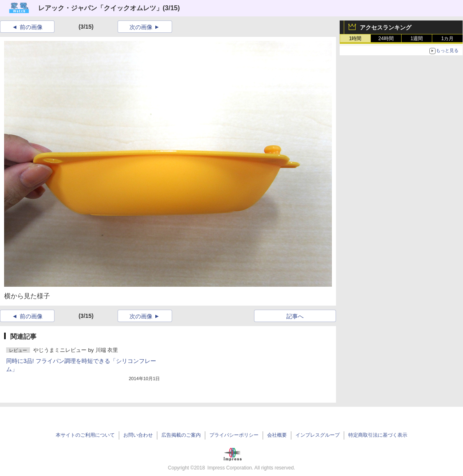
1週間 (417, 39)
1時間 (355, 39)
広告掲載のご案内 (181, 435)
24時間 (386, 39)
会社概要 (277, 435)
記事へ (295, 316)
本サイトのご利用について (85, 435)
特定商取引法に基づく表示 (378, 435)
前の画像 (31, 27)
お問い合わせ (138, 435)
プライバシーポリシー (234, 435)
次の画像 (141, 27)
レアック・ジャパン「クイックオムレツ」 (100, 8)
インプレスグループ (318, 435)
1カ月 (448, 39)
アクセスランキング (386, 27)
